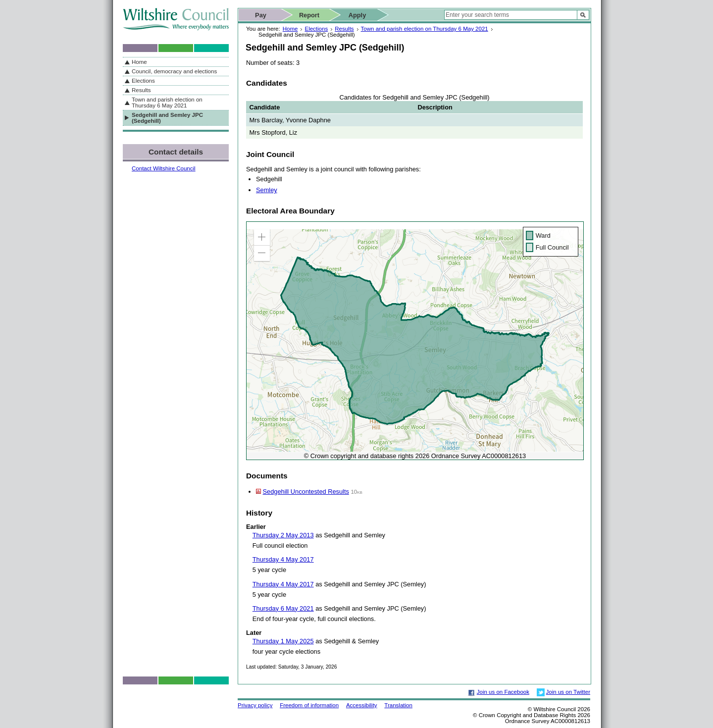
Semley (267, 190)
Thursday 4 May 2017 (283, 559)
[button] (262, 237)
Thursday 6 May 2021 (283, 608)
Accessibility (362, 705)
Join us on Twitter (568, 692)
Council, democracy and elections (174, 71)
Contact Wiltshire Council (164, 168)
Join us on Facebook (503, 692)
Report (309, 15)
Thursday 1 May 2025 (283, 641)
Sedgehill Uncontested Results (306, 492)
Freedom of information (309, 705)
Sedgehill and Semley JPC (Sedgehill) (167, 118)
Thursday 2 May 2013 (283, 535)
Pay (261, 15)
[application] (415, 341)
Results (344, 29)
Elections (316, 29)
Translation (398, 705)
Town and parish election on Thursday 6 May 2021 (425, 29)
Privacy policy (255, 705)
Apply (357, 15)
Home (290, 29)
